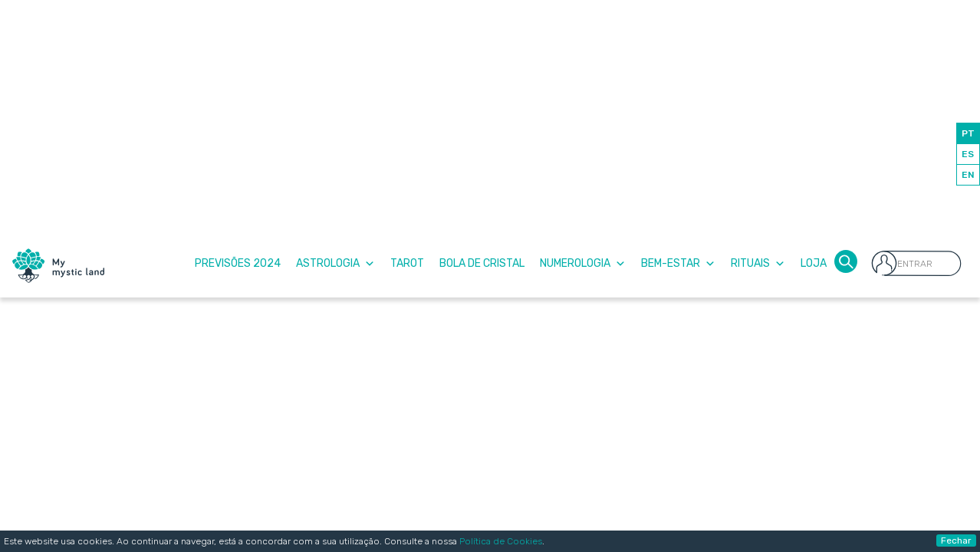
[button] (846, 260)
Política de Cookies (501, 541)
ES (968, 154)
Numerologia (583, 263)
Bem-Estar (678, 263)
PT (968, 133)
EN (968, 175)
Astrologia (335, 263)
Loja (814, 263)
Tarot (407, 263)
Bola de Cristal (482, 263)
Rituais (758, 263)
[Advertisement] (490, 115)
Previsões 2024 (238, 263)
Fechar (956, 540)
